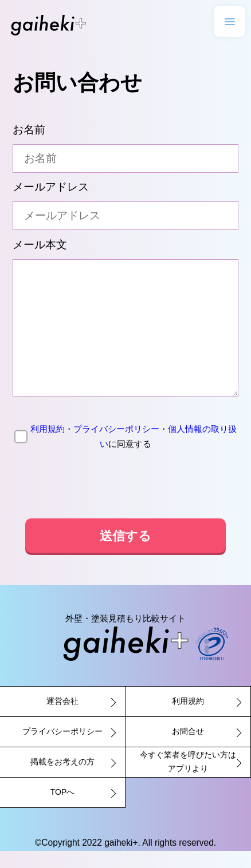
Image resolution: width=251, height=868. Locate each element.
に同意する (125, 453)
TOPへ (63, 809)
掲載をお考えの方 (62, 779)
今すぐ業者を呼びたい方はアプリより (188, 779)
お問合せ (188, 748)
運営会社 (62, 718)
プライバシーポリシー (116, 446)
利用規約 (48, 446)
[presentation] (125, 502)
